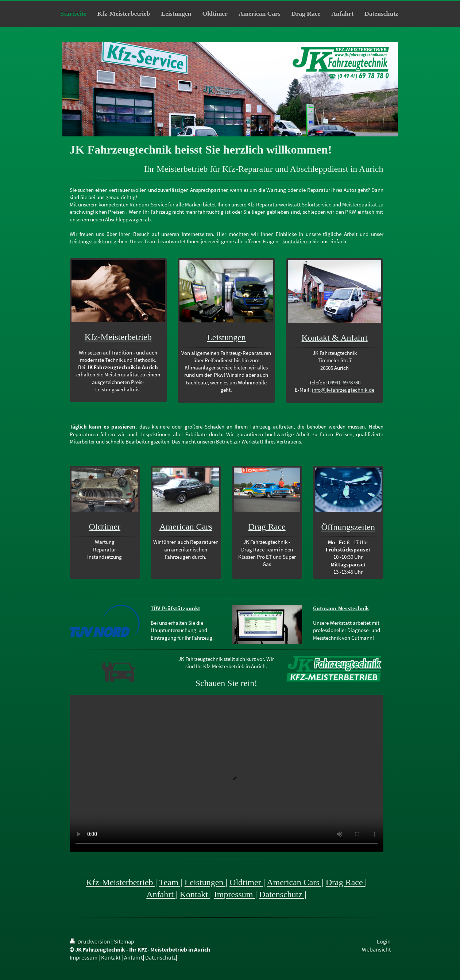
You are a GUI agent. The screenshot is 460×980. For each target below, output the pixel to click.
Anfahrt (133, 958)
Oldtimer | (247, 882)
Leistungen (226, 337)
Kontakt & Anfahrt (334, 338)
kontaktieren (297, 241)
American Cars (186, 527)
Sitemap (124, 942)
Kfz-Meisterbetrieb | (122, 882)
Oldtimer (105, 527)
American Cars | (295, 882)
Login (384, 942)
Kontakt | (196, 894)
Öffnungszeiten (348, 527)
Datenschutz (161, 958)
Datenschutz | (283, 894)
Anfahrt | (162, 894)
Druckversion (90, 942)
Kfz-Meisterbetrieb (118, 337)
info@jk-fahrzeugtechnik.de (343, 390)
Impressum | (235, 894)
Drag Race (267, 527)
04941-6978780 (344, 382)
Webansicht (376, 950)
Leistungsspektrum (91, 241)
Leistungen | (206, 882)
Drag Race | (346, 882)
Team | (171, 882)
